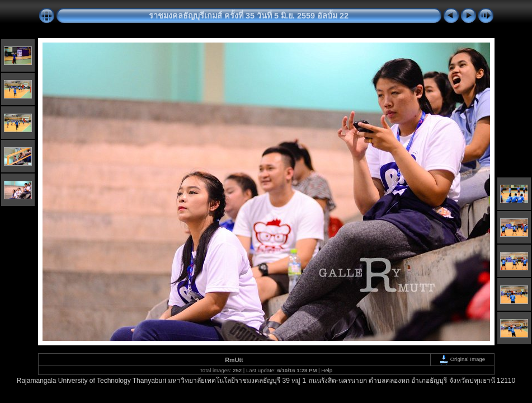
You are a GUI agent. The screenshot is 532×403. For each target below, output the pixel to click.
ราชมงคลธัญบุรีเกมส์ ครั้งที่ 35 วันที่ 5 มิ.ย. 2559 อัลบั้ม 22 (249, 16)
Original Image (462, 359)
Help (327, 370)
